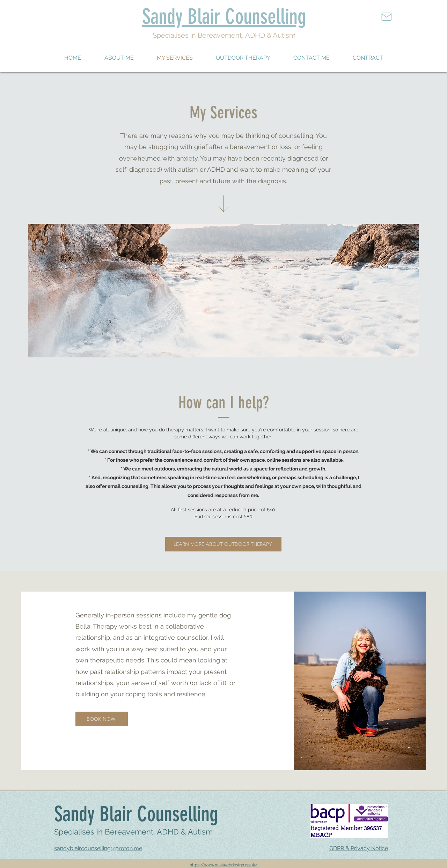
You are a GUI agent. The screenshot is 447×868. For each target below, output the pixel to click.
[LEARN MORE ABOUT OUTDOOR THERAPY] (223, 544)
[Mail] (386, 17)
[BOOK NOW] (102, 719)
